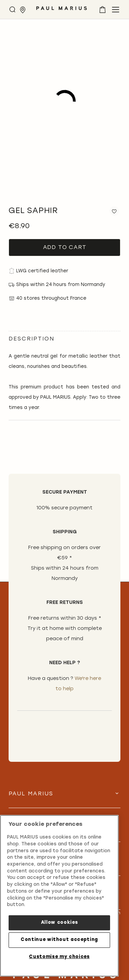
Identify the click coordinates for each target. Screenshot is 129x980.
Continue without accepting (59, 940)
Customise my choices (59, 957)
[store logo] (62, 11)
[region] (59, 896)
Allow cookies (60, 923)
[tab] (64, 799)
